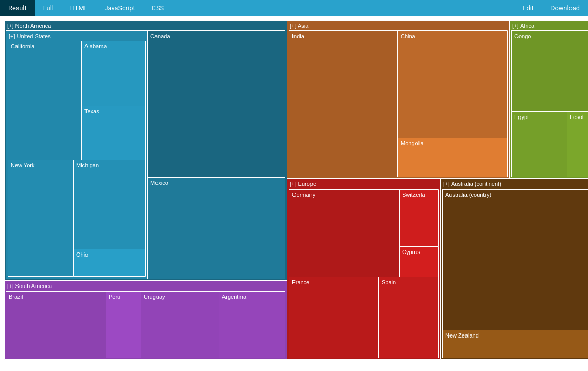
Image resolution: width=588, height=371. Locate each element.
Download (565, 8)
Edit (528, 8)
